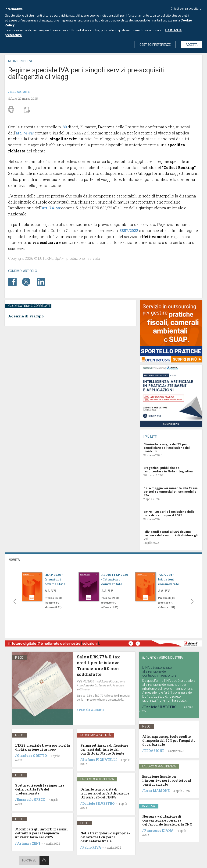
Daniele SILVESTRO (98, 803)
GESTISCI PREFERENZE (155, 44)
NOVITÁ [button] (14, 559)
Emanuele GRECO (31, 799)
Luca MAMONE (157, 791)
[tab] (103, 559)
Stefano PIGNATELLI (100, 760)
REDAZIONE (20, 92)
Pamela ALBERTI (92, 710)
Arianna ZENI (29, 843)
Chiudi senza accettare (186, 9)
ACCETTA (192, 44)
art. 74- (25, 133)
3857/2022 (129, 230)
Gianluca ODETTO (32, 756)
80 (65, 127)
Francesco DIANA (159, 831)
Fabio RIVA (92, 847)
